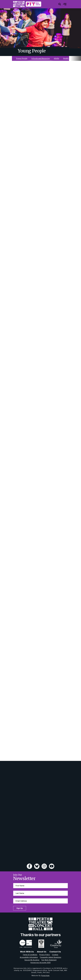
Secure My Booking (32, 960)
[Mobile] (63, 4)
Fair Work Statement (49, 960)
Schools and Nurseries (41, 58)
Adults (56, 58)
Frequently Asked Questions (51, 957)
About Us (42, 952)
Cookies (55, 955)
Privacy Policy (45, 955)
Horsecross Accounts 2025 (40, 963)
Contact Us (55, 952)
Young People (22, 58)
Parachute (45, 976)
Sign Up (20, 908)
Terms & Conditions (30, 955)
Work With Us (27, 952)
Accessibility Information (29, 957)
